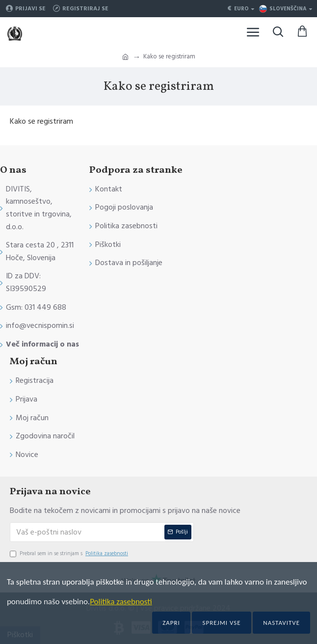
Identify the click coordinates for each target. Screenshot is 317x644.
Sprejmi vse (221, 623)
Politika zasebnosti (121, 602)
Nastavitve (281, 623)
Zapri (171, 623)
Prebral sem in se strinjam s (70, 554)
